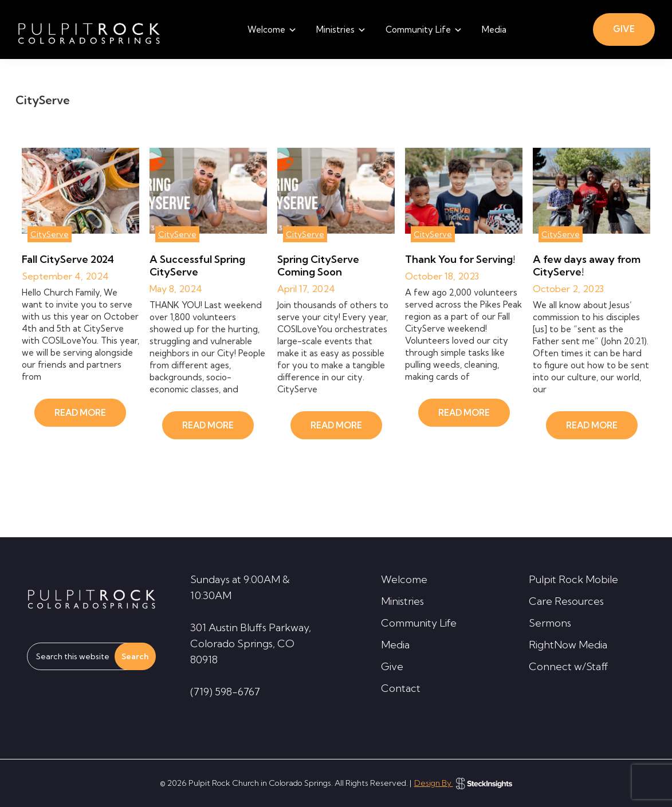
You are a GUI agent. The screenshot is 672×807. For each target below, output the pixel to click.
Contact (401, 688)
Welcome (404, 579)
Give (392, 666)
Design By (463, 783)
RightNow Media (568, 645)
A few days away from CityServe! (587, 265)
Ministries (402, 601)
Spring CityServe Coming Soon (318, 265)
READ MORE (80, 413)
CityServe (50, 234)
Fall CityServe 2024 (68, 259)
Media (395, 645)
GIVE (624, 29)
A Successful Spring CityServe (197, 265)
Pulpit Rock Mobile (573, 579)
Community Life (419, 623)
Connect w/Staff (569, 666)
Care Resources (566, 601)
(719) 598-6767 (225, 692)
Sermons (550, 623)
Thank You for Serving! (460, 259)
